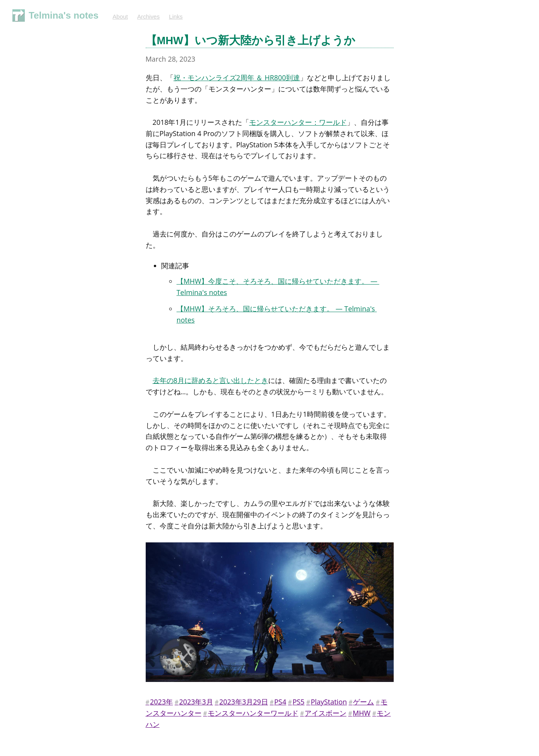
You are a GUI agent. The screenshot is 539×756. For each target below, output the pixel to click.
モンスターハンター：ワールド (298, 122)
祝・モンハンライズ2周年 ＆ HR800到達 (237, 78)
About (120, 16)
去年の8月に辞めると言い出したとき (210, 380)
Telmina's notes (64, 15)
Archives (148, 16)
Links (176, 16)
